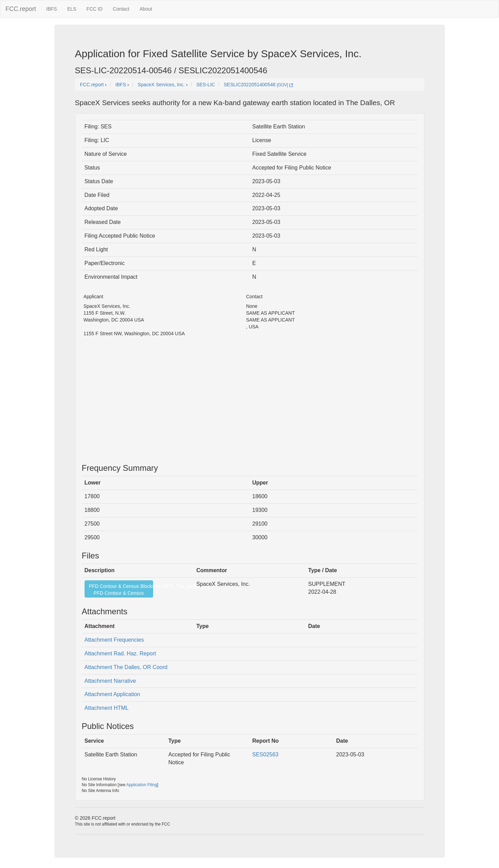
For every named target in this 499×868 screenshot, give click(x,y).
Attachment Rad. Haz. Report (120, 653)
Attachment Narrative (110, 681)
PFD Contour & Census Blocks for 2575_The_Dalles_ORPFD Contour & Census (121, 590)
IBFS (52, 9)
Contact (121, 9)
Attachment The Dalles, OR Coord (126, 667)
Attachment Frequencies (114, 640)
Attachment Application (113, 694)
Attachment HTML (107, 708)
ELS (72, 9)
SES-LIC (205, 85)
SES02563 (266, 754)
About (146, 9)
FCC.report (21, 9)
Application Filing (142, 785)
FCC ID (95, 9)
